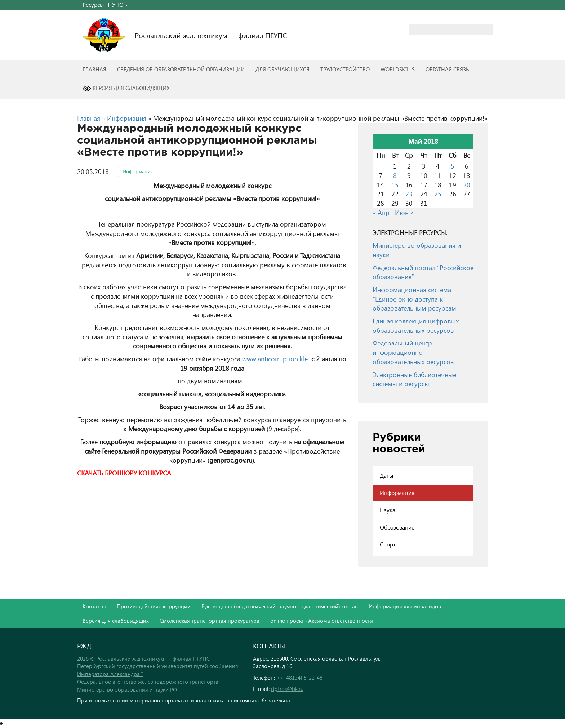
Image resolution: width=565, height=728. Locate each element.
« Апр (381, 212)
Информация (127, 118)
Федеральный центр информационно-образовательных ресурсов (413, 352)
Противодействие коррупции (154, 606)
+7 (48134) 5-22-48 (299, 678)
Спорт (388, 544)
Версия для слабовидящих (126, 89)
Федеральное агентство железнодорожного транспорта (148, 682)
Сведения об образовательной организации (181, 69)
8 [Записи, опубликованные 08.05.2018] (395, 175)
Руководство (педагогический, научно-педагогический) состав (280, 606)
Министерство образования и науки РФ (127, 689)
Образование (397, 527)
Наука (388, 510)
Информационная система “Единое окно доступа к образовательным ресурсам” (416, 299)
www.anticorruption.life (275, 359)
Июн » (404, 212)
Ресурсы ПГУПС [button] (105, 5)
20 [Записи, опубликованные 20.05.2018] (467, 185)
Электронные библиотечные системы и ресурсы (414, 379)
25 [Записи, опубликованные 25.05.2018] (438, 194)
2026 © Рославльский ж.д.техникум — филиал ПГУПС (143, 658)
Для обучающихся (282, 69)
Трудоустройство (345, 69)
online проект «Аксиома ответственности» (323, 621)
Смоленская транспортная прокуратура (210, 621)
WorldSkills (398, 69)
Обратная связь (447, 69)
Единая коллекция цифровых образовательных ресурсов (416, 325)
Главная (94, 69)
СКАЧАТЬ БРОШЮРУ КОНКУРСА (124, 473)
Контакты (94, 606)
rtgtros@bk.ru (287, 689)
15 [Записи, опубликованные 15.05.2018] (395, 185)
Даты (386, 475)
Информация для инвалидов (405, 606)
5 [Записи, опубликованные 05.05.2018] (453, 166)
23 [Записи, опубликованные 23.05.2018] (409, 194)
